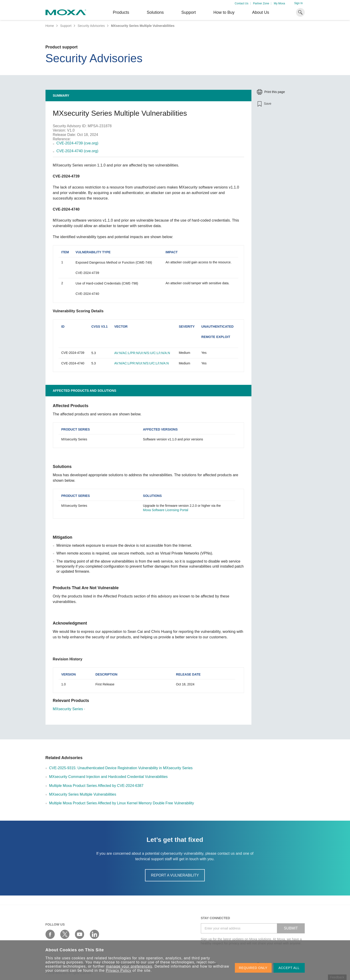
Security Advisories (91, 26)
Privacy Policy (119, 970)
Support (189, 12)
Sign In (298, 3)
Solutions (155, 12)
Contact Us (241, 3)
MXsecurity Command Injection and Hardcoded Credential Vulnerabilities (108, 777)
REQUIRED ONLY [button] (253, 968)
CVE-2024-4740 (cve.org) (77, 151)
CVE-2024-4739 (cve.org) (77, 143)
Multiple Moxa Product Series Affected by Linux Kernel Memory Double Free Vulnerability (122, 803)
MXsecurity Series (68, 709)
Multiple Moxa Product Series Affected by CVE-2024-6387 (96, 786)
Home (50, 26)
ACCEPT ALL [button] (289, 968)
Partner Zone (261, 3)
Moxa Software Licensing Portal (166, 510)
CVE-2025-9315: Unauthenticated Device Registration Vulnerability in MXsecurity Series (121, 768)
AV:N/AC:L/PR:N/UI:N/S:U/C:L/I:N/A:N (142, 353)
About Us (261, 12)
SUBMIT (291, 928)
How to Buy (224, 12)
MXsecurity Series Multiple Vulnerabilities (83, 794)
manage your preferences (129, 966)
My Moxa (279, 3)
